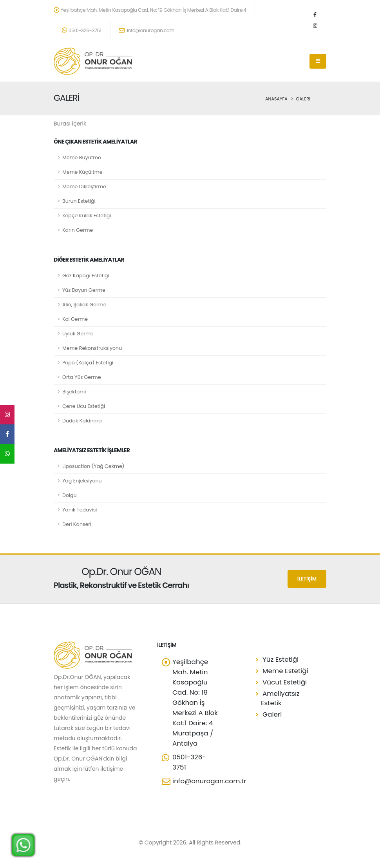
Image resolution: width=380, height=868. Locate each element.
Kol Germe (75, 319)
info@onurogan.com (147, 30)
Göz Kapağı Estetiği (86, 276)
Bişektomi (74, 392)
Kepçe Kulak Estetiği (87, 216)
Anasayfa (276, 99)
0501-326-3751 (82, 30)
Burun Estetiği (79, 201)
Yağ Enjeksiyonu (82, 481)
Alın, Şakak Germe (84, 305)
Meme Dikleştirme (84, 187)
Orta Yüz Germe (82, 377)
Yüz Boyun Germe (84, 290)
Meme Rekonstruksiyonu (92, 348)
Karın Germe (78, 230)
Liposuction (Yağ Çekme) (93, 466)
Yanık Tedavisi (80, 510)
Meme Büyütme (82, 157)
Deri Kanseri (77, 524)
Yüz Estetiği (280, 659)
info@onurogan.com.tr (209, 781)
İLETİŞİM (307, 579)
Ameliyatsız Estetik (280, 698)
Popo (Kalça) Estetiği (88, 363)
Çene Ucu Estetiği (84, 406)
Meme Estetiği (285, 671)
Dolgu (70, 495)
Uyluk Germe (78, 334)
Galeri (272, 714)
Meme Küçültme (82, 172)
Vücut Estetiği (285, 682)
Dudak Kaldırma (82, 421)
